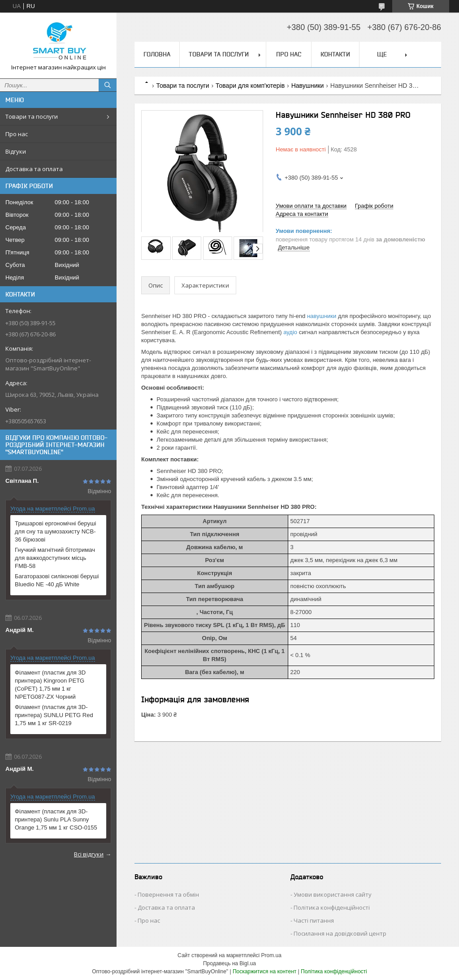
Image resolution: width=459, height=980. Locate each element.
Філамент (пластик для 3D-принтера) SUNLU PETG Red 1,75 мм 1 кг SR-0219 (54, 715)
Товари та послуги (32, 116)
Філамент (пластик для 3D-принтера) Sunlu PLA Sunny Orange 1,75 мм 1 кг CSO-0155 (56, 819)
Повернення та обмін (168, 894)
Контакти (335, 54)
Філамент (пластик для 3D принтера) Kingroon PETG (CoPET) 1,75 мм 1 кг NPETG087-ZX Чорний (50, 685)
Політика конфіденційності (332, 907)
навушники (322, 316)
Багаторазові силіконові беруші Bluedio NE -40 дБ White (57, 580)
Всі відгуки (89, 854)
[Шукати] (108, 85)
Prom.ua (271, 955)
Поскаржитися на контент (264, 971)
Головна (157, 54)
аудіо (290, 332)
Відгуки (16, 151)
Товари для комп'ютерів (250, 86)
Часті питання (314, 920)
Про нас (17, 134)
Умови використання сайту (333, 894)
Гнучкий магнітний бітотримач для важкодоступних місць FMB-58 (55, 558)
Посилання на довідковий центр (340, 933)
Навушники (308, 86)
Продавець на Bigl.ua (229, 963)
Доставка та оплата (34, 169)
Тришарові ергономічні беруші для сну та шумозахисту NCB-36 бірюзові (56, 531)
